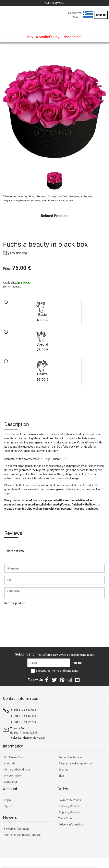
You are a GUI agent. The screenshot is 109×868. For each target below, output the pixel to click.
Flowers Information (16, 829)
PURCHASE (42, 399)
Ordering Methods (69, 806)
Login (7, 800)
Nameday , (42, 196)
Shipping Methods (69, 812)
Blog (61, 776)
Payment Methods (70, 800)
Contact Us (11, 782)
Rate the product (15, 603)
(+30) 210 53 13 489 (24, 716)
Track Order (66, 818)
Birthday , (53, 196)
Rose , (44, 201)
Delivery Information (71, 824)
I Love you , (74, 196)
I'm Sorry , (36, 201)
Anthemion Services (70, 757)
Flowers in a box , (57, 201)
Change (101, 15)
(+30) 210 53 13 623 (24, 710)
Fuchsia (69, 201)
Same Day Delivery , (27, 196)
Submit (11, 613)
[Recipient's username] (49, 663)
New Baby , (63, 196)
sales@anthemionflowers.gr (28, 738)
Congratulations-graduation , (17, 201)
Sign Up (9, 806)
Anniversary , (87, 196)
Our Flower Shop (14, 757)
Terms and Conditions (17, 770)
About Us (10, 763)
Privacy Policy (12, 776)
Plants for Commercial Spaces (22, 835)
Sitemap (63, 770)
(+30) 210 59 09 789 (24, 722)
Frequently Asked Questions (75, 763)
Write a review (15, 551)
